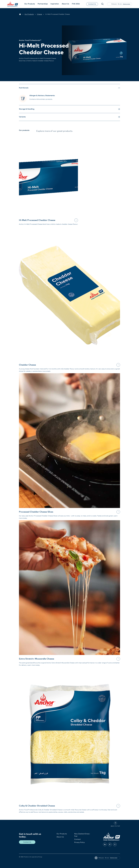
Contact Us (92, 4)
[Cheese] (39, 14)
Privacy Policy (80, 842)
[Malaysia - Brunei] (20, 14)
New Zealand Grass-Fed (82, 835)
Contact (77, 839)
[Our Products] (29, 14)
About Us (60, 837)
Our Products (62, 834)
